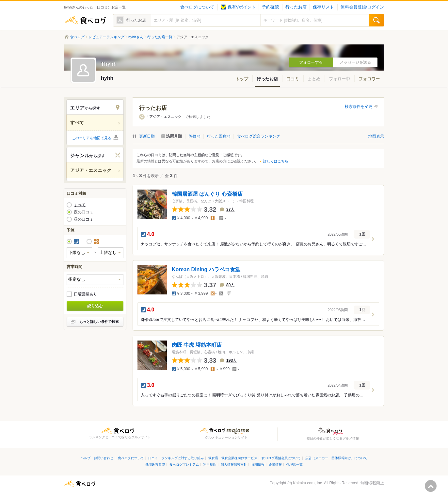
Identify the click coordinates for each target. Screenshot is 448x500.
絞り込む (95, 306)
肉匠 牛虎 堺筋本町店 (197, 345)
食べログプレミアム (184, 465)
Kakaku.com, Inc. (308, 483)
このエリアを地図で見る (92, 138)
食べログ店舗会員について (281, 458)
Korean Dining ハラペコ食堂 (206, 269)
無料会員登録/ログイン (362, 7)
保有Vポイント (238, 7)
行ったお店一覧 (160, 37)
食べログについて (197, 7)
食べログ (85, 20)
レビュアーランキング (106, 37)
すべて (80, 205)
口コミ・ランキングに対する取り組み (176, 458)
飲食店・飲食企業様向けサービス (233, 458)
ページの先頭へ (431, 486)
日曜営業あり (86, 294)
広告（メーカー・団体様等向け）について (336, 458)
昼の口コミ (84, 219)
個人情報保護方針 (234, 465)
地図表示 (376, 136)
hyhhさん (136, 37)
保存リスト (323, 7)
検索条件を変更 (359, 107)
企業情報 (275, 465)
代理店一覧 (295, 465)
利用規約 (210, 465)
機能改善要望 (155, 465)
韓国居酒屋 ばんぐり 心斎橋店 (207, 194)
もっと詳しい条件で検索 (99, 322)
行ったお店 (296, 7)
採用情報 (258, 465)
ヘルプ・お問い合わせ (97, 458)
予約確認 (270, 7)
